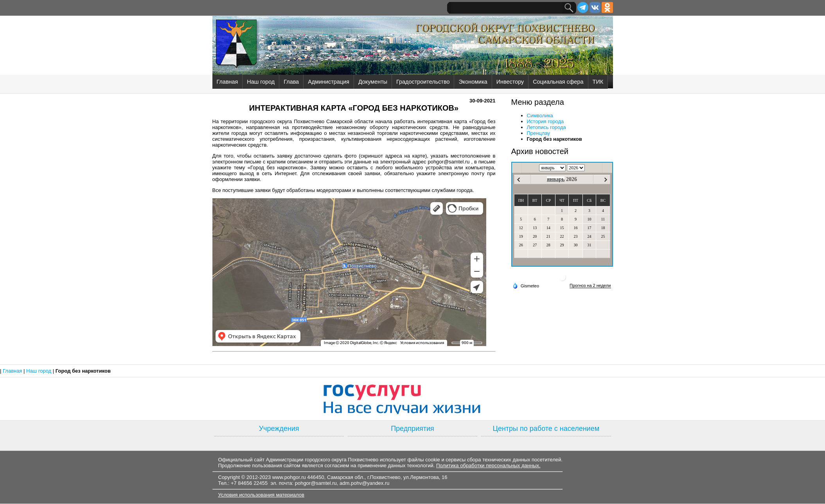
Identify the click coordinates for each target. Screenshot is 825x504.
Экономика (473, 82)
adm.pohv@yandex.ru (364, 483)
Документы (373, 82)
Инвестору (510, 82)
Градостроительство (423, 82)
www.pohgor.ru (289, 477)
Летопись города (546, 127)
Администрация (329, 82)
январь (556, 179)
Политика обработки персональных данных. (488, 465)
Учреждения (279, 429)
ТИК (598, 82)
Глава (291, 82)
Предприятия (412, 429)
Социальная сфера (558, 82)
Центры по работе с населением (546, 429)
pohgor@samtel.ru (316, 483)
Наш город (261, 82)
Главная (227, 82)
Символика (540, 116)
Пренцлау (539, 133)
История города (546, 121)
